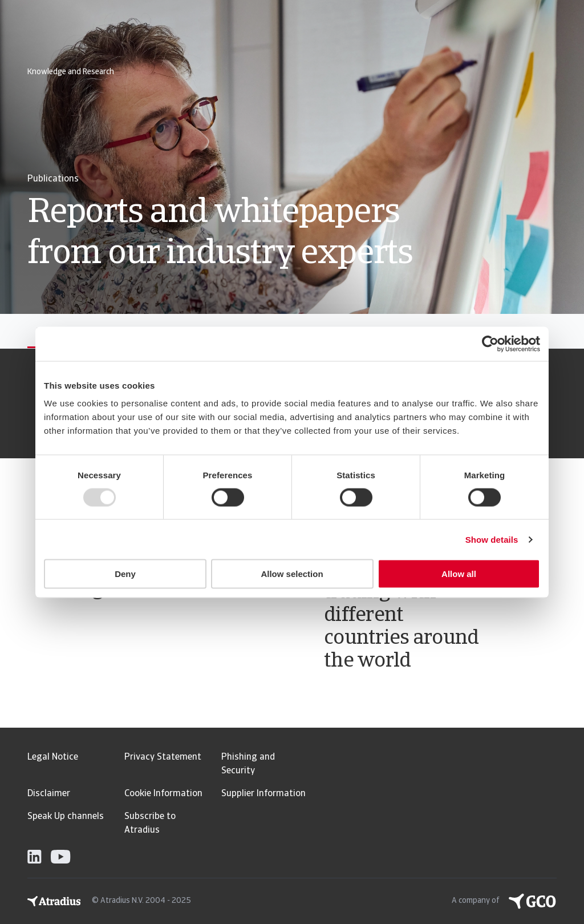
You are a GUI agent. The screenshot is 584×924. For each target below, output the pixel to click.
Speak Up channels (66, 817)
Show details (492, 539)
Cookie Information (163, 794)
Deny (125, 574)
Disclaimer (49, 794)
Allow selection (292, 574)
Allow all (459, 574)
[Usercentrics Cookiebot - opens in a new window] (490, 344)
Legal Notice (53, 757)
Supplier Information (263, 794)
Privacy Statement (163, 757)
